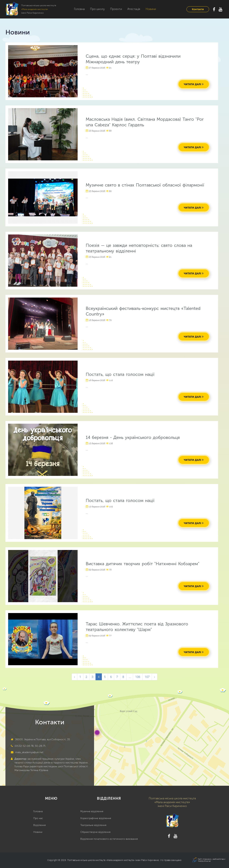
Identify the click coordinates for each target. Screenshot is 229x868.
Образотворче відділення (95, 832)
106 (138, 677)
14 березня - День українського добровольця (133, 437)
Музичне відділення (92, 811)
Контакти (198, 9)
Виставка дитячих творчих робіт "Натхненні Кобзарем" (143, 564)
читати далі (192, 84)
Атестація (134, 9)
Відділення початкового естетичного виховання (109, 839)
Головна (79, 9)
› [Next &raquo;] (155, 677)
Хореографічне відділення (96, 818)
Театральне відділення (93, 825)
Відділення (40, 825)
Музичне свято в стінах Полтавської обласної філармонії (145, 185)
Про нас (38, 818)
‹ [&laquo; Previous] (74, 677)
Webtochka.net (204, 861)
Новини (151, 9)
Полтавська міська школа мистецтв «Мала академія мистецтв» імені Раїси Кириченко (113, 860)
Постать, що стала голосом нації (120, 374)
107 (147, 677)
